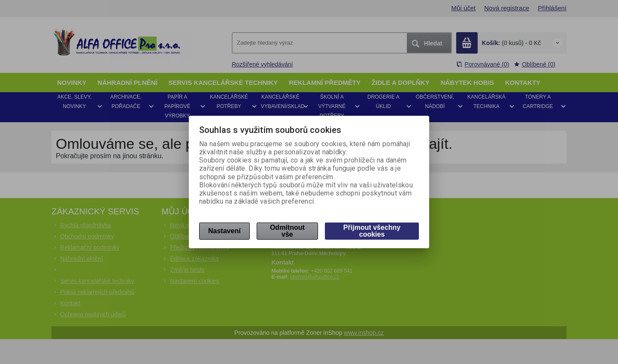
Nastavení (224, 231)
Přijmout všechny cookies (372, 231)
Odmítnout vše (287, 231)
